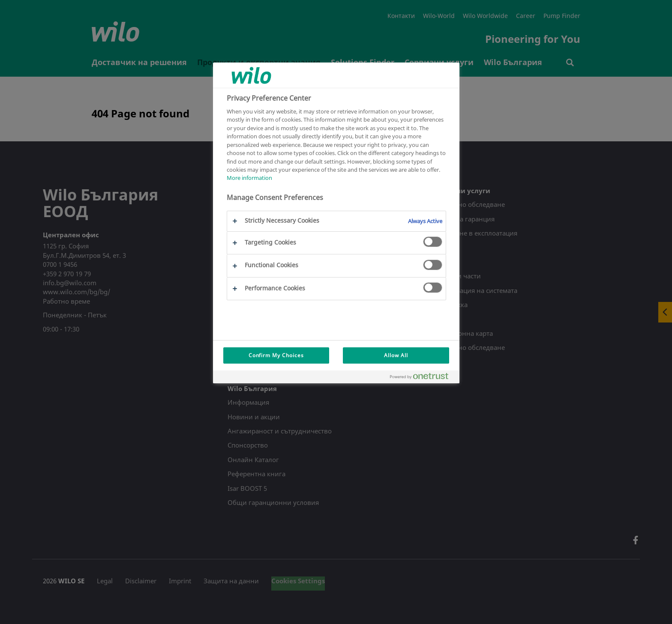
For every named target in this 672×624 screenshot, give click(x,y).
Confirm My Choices (276, 355)
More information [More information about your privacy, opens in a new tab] (249, 178)
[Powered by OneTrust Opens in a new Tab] (423, 378)
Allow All (396, 355)
